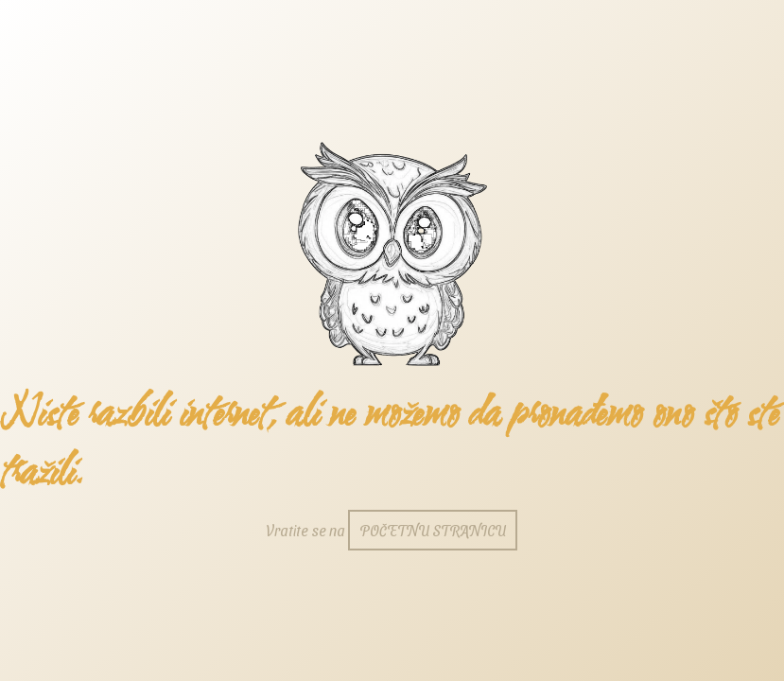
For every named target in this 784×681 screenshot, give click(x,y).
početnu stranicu (433, 530)
